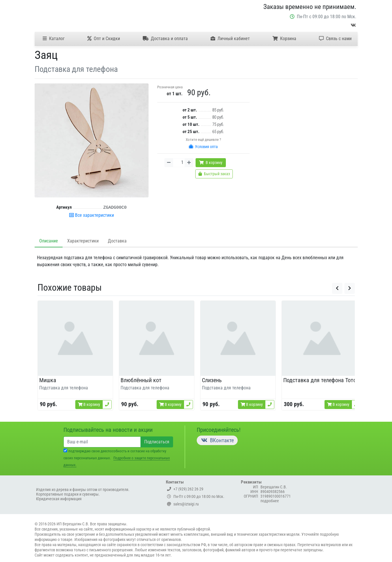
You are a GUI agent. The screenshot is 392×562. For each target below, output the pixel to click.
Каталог (54, 39)
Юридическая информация (59, 499)
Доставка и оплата (165, 39)
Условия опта (203, 147)
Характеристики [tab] (83, 241)
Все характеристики (92, 215)
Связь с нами (335, 39)
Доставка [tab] (117, 241)
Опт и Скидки (104, 39)
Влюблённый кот (141, 380)
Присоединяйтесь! (219, 430)
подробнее (270, 501)
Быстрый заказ (214, 174)
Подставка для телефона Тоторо (323, 380)
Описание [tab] (49, 241)
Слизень (212, 380)
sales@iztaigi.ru (183, 504)
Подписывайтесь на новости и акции (108, 430)
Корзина (284, 39)
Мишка (48, 380)
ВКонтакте (217, 440)
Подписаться (157, 442)
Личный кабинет (230, 39)
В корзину (211, 163)
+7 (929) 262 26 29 (185, 489)
